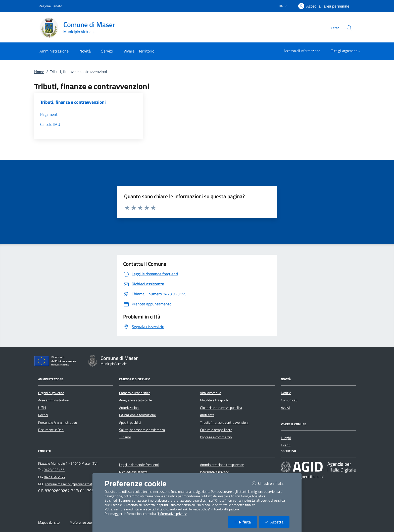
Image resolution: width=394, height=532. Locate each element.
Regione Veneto (50, 6)
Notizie (286, 393)
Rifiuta (245, 522)
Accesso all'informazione (302, 51)
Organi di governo (51, 393)
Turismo (125, 437)
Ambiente (207, 415)
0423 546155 (54, 477)
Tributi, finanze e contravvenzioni (224, 422)
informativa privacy (172, 514)
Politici (43, 415)
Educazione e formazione (137, 415)
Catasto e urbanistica (135, 393)
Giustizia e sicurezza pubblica (221, 408)
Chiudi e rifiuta (271, 483)
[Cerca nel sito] (349, 28)
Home (39, 72)
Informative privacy (214, 472)
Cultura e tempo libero (216, 430)
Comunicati (289, 400)
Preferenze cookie (83, 522)
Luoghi (286, 438)
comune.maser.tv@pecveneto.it (69, 484)
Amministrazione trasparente (222, 465)
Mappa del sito (49, 522)
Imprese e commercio (216, 437)
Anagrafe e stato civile (135, 400)
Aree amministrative (53, 400)
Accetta (277, 522)
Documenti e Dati (51, 430)
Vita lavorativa (211, 393)
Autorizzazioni (129, 408)
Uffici (42, 408)
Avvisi (285, 408)
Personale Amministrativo (58, 422)
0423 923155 (54, 470)
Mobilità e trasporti (214, 400)
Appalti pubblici (130, 422)
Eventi (286, 445)
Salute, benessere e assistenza (142, 430)
